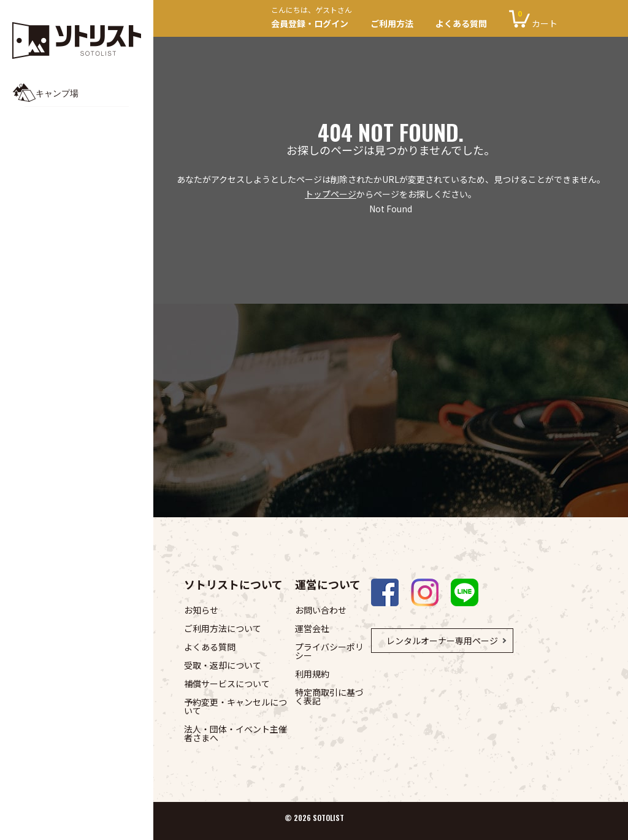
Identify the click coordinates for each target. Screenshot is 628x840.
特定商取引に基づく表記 (329, 696)
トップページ (331, 194)
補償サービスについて (227, 684)
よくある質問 (461, 23)
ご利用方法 (392, 23)
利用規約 (312, 674)
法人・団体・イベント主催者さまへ (235, 733)
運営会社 (312, 628)
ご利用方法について (223, 628)
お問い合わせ (321, 610)
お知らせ (201, 610)
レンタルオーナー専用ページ (442, 641)
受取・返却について (223, 665)
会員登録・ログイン (315, 19)
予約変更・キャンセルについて (235, 706)
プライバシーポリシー (329, 651)
